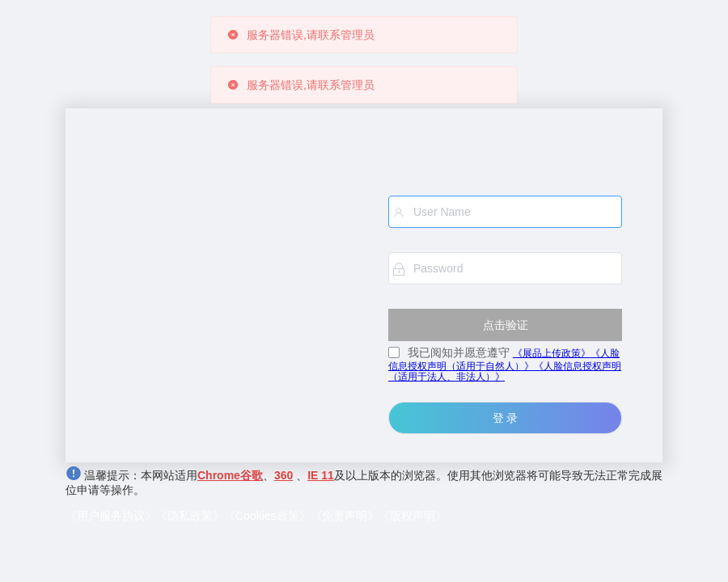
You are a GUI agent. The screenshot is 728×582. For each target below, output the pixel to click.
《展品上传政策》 (552, 353)
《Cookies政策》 (267, 516)
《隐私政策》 (190, 516)
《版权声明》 (413, 516)
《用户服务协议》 (111, 516)
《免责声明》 (345, 516)
